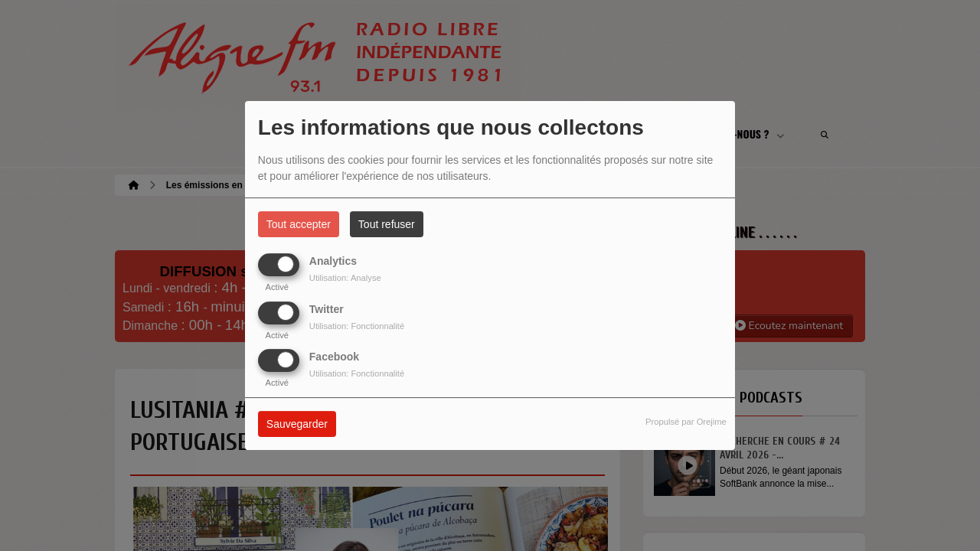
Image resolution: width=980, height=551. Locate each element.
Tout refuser (387, 224)
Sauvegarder (297, 424)
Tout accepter (299, 224)
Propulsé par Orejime (686, 422)
